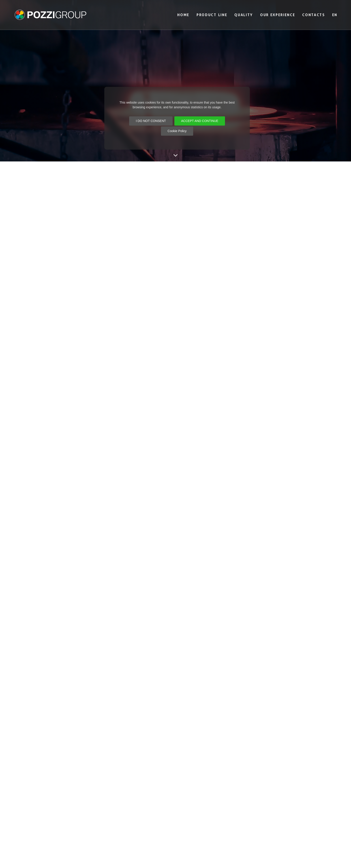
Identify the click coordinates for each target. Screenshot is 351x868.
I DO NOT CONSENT (151, 121)
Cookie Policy (177, 131)
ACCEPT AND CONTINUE (200, 121)
